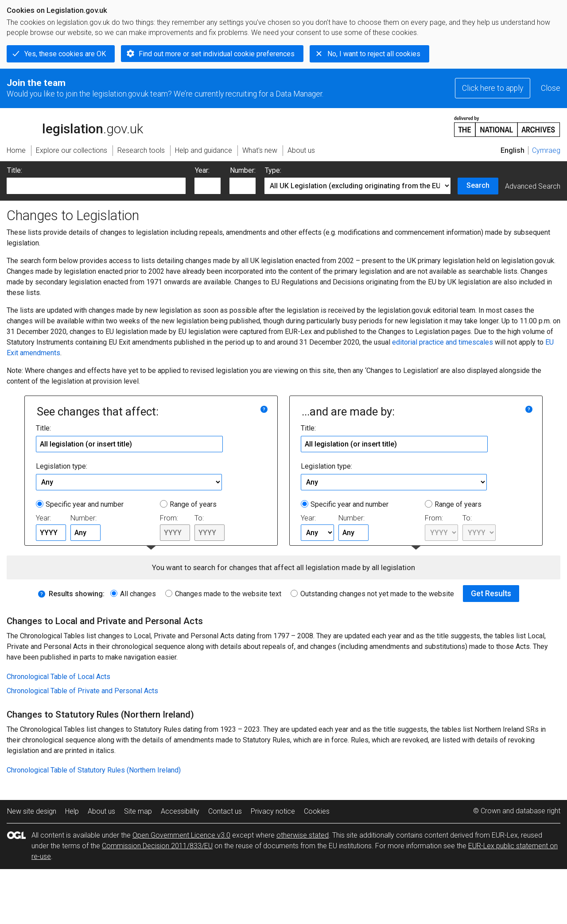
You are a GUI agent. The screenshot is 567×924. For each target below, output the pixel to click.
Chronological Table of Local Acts (58, 677)
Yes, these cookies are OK (65, 54)
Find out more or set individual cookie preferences (217, 54)
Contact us (225, 811)
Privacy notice (273, 811)
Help (72, 811)
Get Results (491, 594)
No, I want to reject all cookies (374, 54)
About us (101, 811)
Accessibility (180, 811)
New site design (32, 811)
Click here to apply (493, 88)
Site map (138, 811)
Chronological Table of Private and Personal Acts (82, 691)
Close (551, 88)
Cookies (317, 811)
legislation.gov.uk (75, 126)
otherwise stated (303, 835)
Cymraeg (546, 150)
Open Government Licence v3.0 (181, 835)
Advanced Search (533, 186)
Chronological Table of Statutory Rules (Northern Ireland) (94, 770)
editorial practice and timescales (443, 342)
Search (478, 185)
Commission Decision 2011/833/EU (157, 846)
